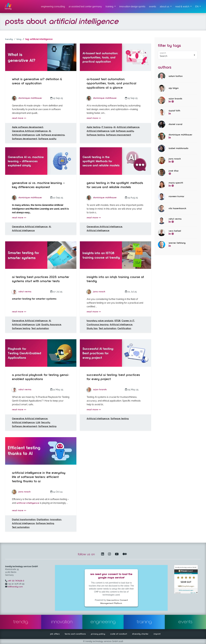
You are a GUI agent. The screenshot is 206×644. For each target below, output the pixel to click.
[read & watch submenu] (183, 7)
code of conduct (119, 634)
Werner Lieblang (177, 243)
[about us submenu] (166, 7)
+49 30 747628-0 (16, 581)
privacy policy (98, 634)
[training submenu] (111, 7)
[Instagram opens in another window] (110, 554)
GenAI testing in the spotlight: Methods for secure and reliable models (115, 185)
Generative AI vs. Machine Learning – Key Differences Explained (38, 185)
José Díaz (174, 171)
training (144, 622)
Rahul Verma (22, 292)
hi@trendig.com (15, 587)
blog (19, 39)
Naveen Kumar (176, 197)
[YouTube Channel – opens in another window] (117, 554)
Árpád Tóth (174, 111)
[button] (198, 7)
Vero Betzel (175, 231)
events (185, 622)
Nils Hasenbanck (178, 209)
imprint (157, 634)
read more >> (19, 118)
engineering (103, 622)
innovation (62, 622)
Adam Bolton (176, 76)
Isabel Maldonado (179, 148)
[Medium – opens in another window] (125, 554)
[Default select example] (178, 55)
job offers (55, 634)
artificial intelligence (28, 503)
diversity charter (140, 634)
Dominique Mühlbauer (27, 98)
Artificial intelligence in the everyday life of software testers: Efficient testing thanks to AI (39, 477)
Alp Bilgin (174, 88)
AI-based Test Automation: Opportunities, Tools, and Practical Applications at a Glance (111, 84)
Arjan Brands (97, 390)
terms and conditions (75, 634)
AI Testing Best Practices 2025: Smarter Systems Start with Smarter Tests (41, 279)
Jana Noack (96, 292)
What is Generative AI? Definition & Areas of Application (37, 81)
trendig (9, 39)
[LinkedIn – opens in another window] (103, 554)
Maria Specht (176, 183)
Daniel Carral (176, 124)
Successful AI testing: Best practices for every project (113, 377)
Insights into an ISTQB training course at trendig (115, 279)
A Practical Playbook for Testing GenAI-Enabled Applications (41, 377)
